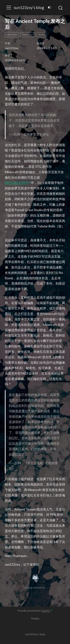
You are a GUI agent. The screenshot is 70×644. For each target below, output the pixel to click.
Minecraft (28, 35)
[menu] (9, 7)
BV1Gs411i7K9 (16, 183)
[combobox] (61, 8)
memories (12, 35)
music (42, 35)
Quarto (46, 611)
